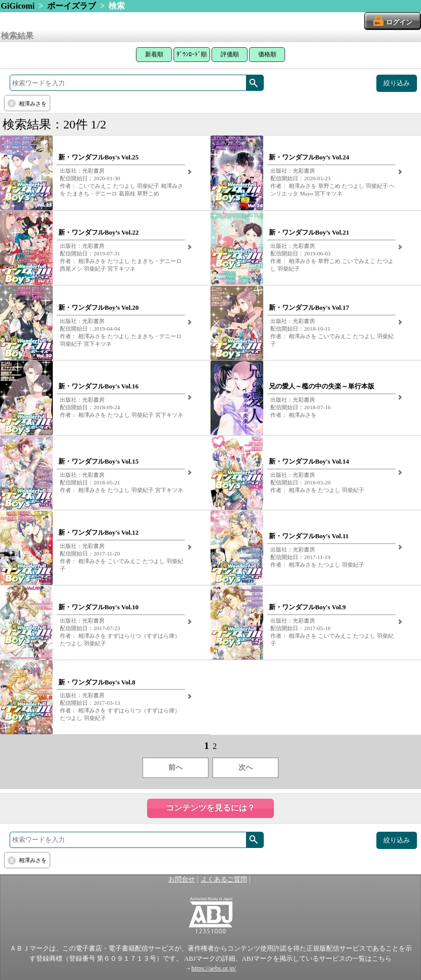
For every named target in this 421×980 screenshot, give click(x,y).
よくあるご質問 (224, 879)
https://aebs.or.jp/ (214, 968)
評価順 (230, 54)
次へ (245, 767)
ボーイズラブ (72, 6)
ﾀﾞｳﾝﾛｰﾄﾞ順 (192, 54)
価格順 (267, 54)
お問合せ (182, 879)
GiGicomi (18, 6)
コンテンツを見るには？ (210, 808)
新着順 (154, 54)
